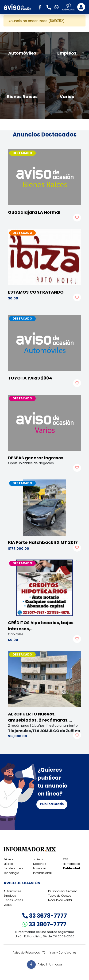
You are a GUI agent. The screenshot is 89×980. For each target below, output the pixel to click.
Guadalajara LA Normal (34, 212)
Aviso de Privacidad (26, 952)
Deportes (40, 864)
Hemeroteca (72, 864)
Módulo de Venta (60, 900)
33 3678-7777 (45, 916)
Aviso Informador (50, 964)
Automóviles (12, 891)
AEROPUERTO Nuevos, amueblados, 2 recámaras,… (40, 717)
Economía (40, 868)
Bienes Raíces (13, 900)
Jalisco (38, 859)
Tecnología (11, 873)
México (8, 864)
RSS (66, 859)
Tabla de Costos (60, 896)
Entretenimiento (15, 868)
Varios (8, 905)
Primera (9, 859)
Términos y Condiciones (59, 952)
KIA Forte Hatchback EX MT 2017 (43, 542)
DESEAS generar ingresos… (37, 458)
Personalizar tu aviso (63, 891)
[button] (42, 7)
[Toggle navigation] (81, 7)
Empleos (10, 896)
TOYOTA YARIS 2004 (30, 378)
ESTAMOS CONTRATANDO (36, 292)
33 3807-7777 (44, 924)
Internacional (42, 873)
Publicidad (72, 868)
